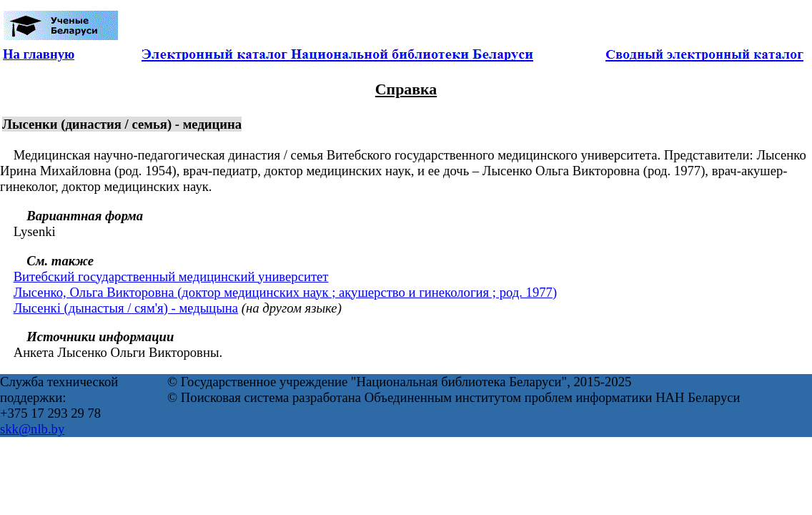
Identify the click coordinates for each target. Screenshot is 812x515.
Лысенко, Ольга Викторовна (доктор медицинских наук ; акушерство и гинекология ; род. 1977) (285, 292)
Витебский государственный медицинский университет (171, 276)
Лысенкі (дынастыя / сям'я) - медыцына (126, 308)
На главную (39, 54)
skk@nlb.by (32, 429)
